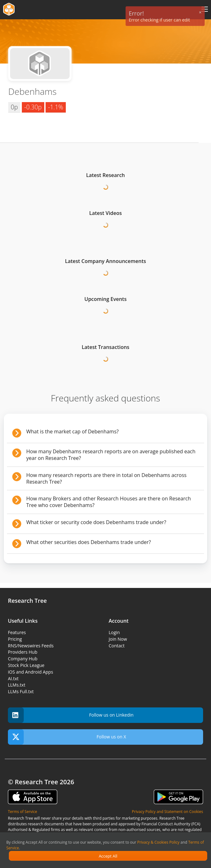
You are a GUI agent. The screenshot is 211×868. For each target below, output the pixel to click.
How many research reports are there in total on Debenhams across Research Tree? (106, 478)
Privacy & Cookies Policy (158, 842)
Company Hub (23, 659)
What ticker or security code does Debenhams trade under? (96, 522)
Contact (117, 646)
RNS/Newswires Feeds (31, 646)
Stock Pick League (26, 665)
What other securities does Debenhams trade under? (89, 542)
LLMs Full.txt (21, 691)
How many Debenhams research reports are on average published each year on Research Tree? (111, 455)
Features (17, 632)
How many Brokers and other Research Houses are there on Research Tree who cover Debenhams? (109, 502)
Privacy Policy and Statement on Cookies (168, 812)
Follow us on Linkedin (71, 715)
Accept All (108, 856)
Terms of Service (22, 812)
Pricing (15, 639)
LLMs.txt (17, 685)
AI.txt (13, 679)
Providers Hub (23, 652)
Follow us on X (67, 737)
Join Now (118, 639)
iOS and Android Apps (31, 672)
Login (114, 632)
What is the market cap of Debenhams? (72, 431)
